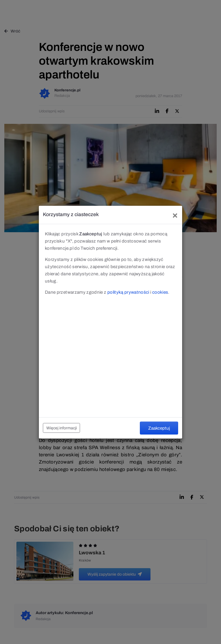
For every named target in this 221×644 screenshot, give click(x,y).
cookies (160, 292)
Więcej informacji (62, 428)
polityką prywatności (128, 292)
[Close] (175, 215)
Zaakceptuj (159, 428)
